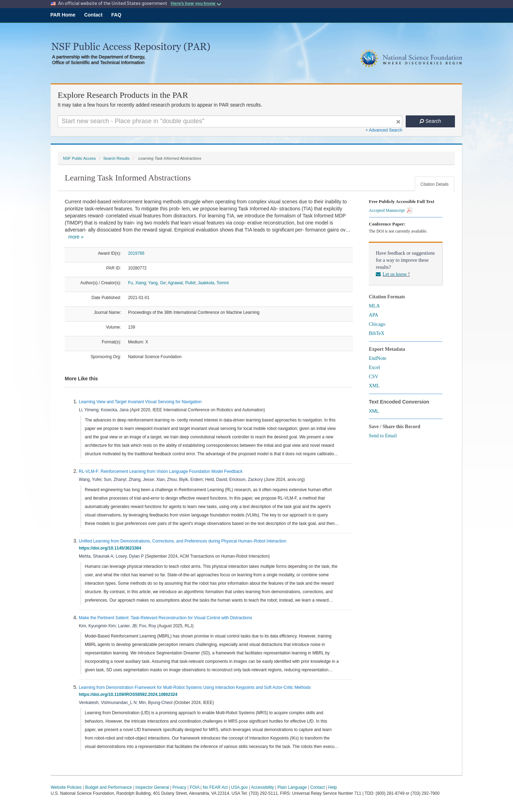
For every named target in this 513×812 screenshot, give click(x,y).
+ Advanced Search (384, 130)
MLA (374, 306)
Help (333, 787)
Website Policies (66, 787)
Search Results (116, 158)
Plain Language (292, 787)
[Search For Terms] (230, 121)
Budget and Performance (109, 787)
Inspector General (152, 787)
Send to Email (383, 436)
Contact (93, 15)
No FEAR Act (215, 787)
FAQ (116, 15)
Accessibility (262, 787)
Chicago (377, 324)
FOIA (194, 787)
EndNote (378, 358)
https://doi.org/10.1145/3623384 (111, 548)
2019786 (136, 253)
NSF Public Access (79, 158)
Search (430, 121)
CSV (373, 377)
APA (373, 315)
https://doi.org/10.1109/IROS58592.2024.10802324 (129, 694)
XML (374, 386)
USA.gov (239, 787)
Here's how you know (196, 3)
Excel (374, 367)
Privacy (179, 787)
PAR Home (63, 15)
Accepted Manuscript (391, 210)
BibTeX (376, 333)
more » (76, 237)
